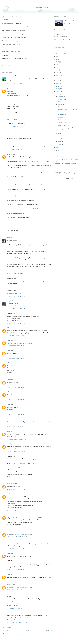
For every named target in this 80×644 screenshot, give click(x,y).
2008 (58, 94)
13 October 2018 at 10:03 (16, 570)
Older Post (49, 630)
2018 (58, 67)
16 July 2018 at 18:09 (15, 510)
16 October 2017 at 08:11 (16, 479)
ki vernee (9, 431)
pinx (8, 238)
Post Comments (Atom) (16, 634)
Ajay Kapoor (10, 444)
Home (27, 630)
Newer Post (5, 630)
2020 (58, 62)
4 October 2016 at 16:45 (16, 335)
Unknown (9, 328)
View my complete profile (63, 39)
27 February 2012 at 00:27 (17, 126)
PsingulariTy (10, 301)
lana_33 (9, 532)
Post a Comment (6, 627)
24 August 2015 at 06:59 (16, 296)
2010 (58, 89)
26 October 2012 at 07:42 (16, 273)
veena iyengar (10, 484)
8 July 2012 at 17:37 (14, 149)
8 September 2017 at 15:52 (17, 451)
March (60, 144)
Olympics (6, 19)
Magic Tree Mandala (63, 125)
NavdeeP (9, 494)
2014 (58, 78)
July (59, 133)
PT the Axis (70, 20)
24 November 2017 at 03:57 (17, 489)
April (59, 141)
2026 (58, 56)
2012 (58, 83)
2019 (58, 64)
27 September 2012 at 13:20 (17, 233)
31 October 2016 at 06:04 (16, 414)
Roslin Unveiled (62, 114)
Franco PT (9, 585)
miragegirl (9, 88)
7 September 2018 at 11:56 (17, 536)
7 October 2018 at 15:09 (16, 549)
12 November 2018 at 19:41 (17, 580)
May (59, 139)
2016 (58, 73)
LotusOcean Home (59, 48)
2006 (58, 150)
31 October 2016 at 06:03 (16, 400)
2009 (58, 91)
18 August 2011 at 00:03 (16, 84)
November (61, 99)
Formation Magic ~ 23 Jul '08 (65, 122)
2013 (58, 81)
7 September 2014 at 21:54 (17, 286)
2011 (58, 86)
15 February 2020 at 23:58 (17, 623)
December (61, 96)
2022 (58, 59)
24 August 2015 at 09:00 (16, 309)
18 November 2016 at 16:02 (17, 427)
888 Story (60, 120)
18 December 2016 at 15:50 (17, 439)
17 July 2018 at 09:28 (15, 527)
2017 (58, 70)
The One (60, 107)
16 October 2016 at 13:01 (16, 346)
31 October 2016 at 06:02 (16, 375)
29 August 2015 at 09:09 (16, 323)
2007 (58, 147)
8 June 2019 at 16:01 (14, 608)
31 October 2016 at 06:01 (16, 358)
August (60, 105)
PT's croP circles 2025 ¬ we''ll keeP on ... (65, 166)
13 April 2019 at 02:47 (15, 589)
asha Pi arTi (10, 76)
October (60, 102)
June (59, 136)
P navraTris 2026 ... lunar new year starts (65, 164)
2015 (58, 75)
